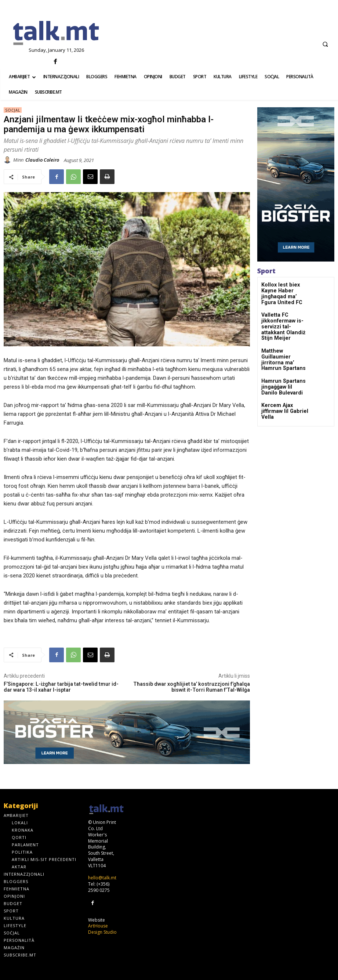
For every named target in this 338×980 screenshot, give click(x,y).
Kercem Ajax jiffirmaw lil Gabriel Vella (284, 385)
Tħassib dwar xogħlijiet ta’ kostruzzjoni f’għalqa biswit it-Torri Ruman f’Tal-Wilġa (192, 687)
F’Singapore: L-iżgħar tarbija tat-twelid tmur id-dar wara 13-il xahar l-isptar (61, 687)
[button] (325, 44)
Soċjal (13, 110)
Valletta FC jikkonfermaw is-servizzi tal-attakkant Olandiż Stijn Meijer (283, 316)
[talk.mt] (56, 33)
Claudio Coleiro (42, 160)
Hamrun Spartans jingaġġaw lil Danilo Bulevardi (281, 364)
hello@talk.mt (102, 878)
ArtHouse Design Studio (102, 928)
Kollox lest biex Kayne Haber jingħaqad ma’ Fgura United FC (284, 290)
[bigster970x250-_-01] (127, 732)
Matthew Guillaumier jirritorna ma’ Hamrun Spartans (283, 341)
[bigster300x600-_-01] (296, 184)
